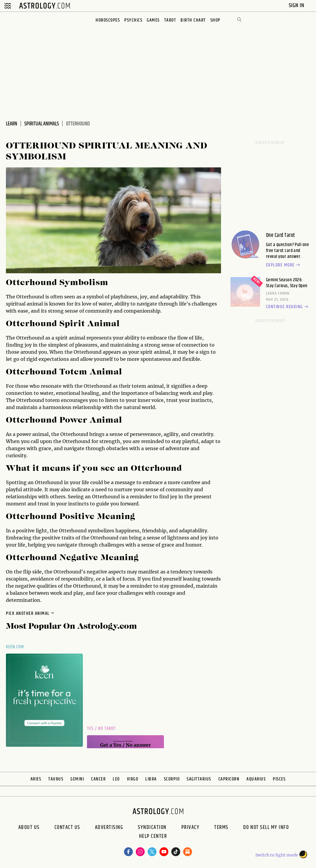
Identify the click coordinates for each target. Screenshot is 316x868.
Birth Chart (193, 20)
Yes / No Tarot (101, 729)
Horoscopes (108, 20)
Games (153, 20)
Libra (151, 779)
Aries (36, 779)
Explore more (284, 265)
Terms (221, 827)
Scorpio (172, 779)
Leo (116, 779)
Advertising (109, 827)
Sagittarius (199, 779)
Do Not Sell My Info (266, 827)
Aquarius (256, 779)
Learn (12, 124)
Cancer (98, 779)
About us (29, 827)
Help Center (153, 837)
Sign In (297, 5)
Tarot (170, 20)
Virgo (133, 779)
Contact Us (67, 827)
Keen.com (15, 647)
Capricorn (229, 779)
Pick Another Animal (30, 614)
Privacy (191, 827)
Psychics (133, 20)
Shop (215, 20)
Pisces (279, 779)
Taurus (56, 779)
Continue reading (288, 307)
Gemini (77, 779)
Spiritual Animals (42, 124)
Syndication (152, 827)
